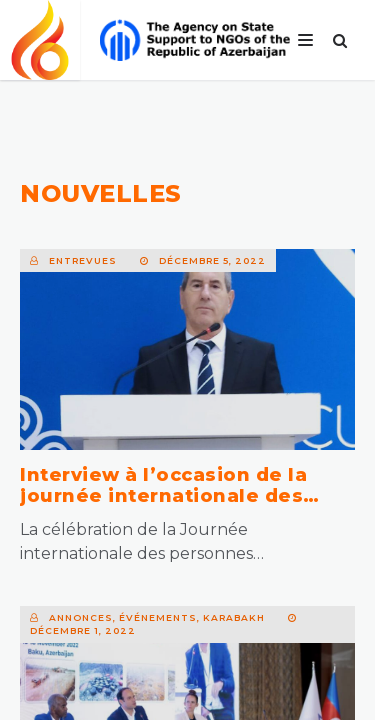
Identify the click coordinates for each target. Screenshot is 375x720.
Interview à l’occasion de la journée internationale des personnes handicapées (163, 496)
